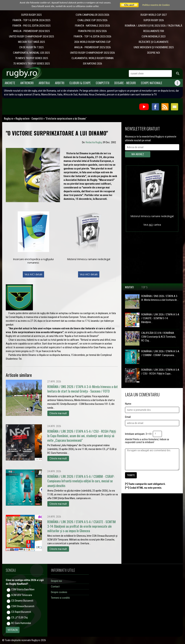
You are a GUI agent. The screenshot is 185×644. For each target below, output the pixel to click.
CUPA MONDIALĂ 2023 (154, 36)
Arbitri (60, 83)
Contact (55, 587)
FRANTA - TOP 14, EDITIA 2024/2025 (31, 20)
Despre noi (56, 581)
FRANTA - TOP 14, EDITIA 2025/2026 (92, 36)
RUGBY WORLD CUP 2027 (154, 15)
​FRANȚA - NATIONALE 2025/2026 (92, 26)
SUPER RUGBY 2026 (154, 20)
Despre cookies (59, 592)
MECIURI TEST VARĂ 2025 (31, 42)
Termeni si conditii (60, 598)
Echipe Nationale (152, 83)
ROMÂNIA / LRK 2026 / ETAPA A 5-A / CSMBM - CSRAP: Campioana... (160, 353)
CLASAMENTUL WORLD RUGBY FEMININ (92, 58)
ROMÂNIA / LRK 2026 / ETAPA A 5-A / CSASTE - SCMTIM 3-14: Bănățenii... (160, 318)
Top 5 (144, 287)
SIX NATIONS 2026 (92, 64)
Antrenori (27, 83)
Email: (128, 417)
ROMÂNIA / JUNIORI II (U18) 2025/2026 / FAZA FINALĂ (154, 26)
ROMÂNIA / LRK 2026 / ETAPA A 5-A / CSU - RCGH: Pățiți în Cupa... (160, 372)
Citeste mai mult (58, 413)
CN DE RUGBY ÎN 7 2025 (31, 47)
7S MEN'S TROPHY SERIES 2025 (31, 58)
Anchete (10, 83)
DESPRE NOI (154, 53)
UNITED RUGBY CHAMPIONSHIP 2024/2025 (31, 36)
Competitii (103, 83)
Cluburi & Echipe (80, 83)
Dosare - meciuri (125, 83)
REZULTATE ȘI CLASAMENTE (154, 42)
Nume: (128, 404)
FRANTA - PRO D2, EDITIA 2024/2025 (31, 26)
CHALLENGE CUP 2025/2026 (92, 20)
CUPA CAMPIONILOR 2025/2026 (92, 15)
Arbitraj (44, 83)
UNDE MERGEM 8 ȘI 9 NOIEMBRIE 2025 (154, 47)
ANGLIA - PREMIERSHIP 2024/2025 (31, 31)
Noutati (129, 287)
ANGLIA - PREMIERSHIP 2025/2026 (92, 47)
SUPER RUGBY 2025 (31, 15)
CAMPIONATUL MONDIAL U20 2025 (31, 53)
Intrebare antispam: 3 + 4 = (139, 434)
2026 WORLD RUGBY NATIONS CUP (92, 42)
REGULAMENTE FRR (154, 31)
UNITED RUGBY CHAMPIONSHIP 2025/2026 (92, 53)
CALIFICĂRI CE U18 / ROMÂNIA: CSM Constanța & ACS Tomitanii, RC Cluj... (159, 337)
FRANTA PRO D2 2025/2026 (92, 31)
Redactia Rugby (94, 142)
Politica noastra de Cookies (156, 5)
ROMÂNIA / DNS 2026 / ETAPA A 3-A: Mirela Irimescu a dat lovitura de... (160, 298)
